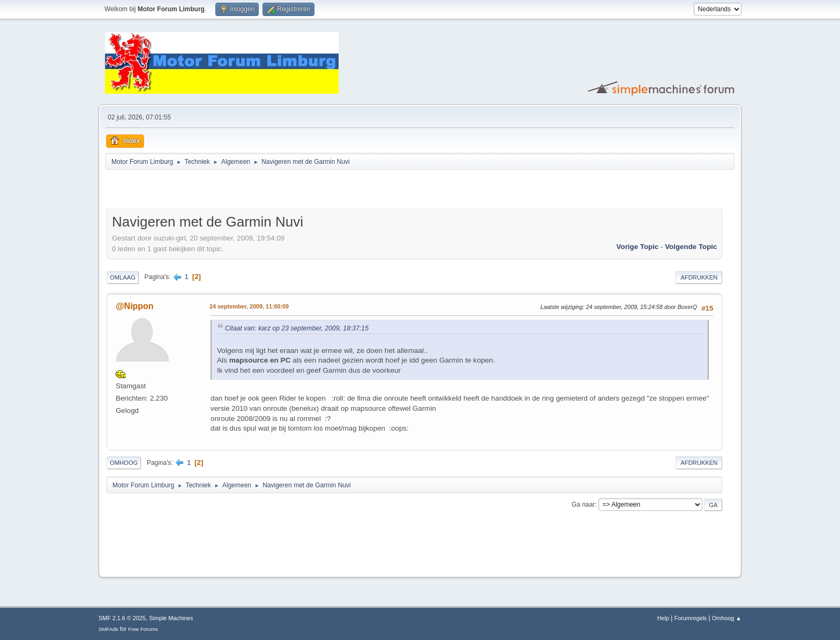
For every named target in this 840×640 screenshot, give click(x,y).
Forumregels (691, 618)
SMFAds (108, 629)
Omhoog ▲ (727, 618)
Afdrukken (699, 277)
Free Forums (143, 629)
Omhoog (124, 463)
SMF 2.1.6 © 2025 (122, 618)
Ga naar (583, 505)
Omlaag (123, 277)
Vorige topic (638, 247)
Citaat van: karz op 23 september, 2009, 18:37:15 (297, 328)
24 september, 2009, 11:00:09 (249, 306)
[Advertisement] (232, 191)
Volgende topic (691, 247)
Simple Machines (171, 618)
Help (663, 618)
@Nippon (135, 306)
